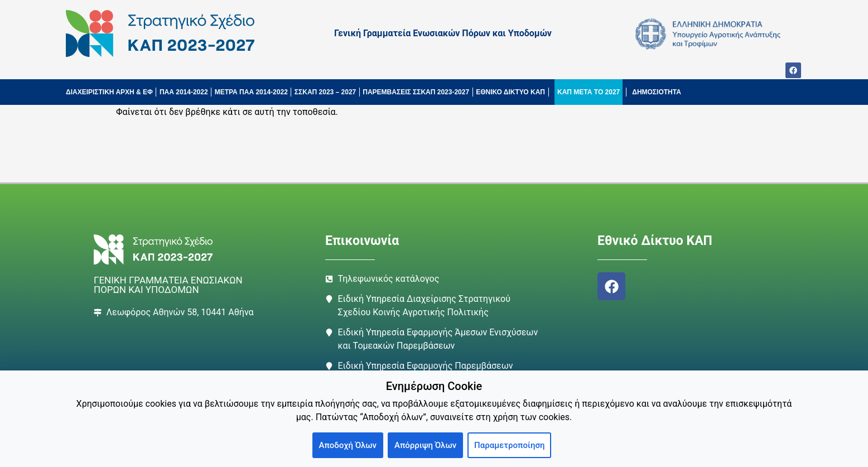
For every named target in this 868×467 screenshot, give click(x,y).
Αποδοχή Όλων (348, 445)
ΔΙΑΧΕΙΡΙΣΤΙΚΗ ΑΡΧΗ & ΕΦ (109, 92)
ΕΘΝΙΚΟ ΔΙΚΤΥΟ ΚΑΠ (510, 92)
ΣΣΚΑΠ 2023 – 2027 (325, 92)
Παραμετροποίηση (509, 445)
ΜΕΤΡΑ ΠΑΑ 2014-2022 (251, 92)
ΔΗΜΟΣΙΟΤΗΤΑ (657, 92)
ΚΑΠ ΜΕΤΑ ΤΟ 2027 (589, 92)
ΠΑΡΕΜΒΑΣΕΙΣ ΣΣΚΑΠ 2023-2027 (416, 92)
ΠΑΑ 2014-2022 (184, 92)
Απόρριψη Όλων (425, 445)
